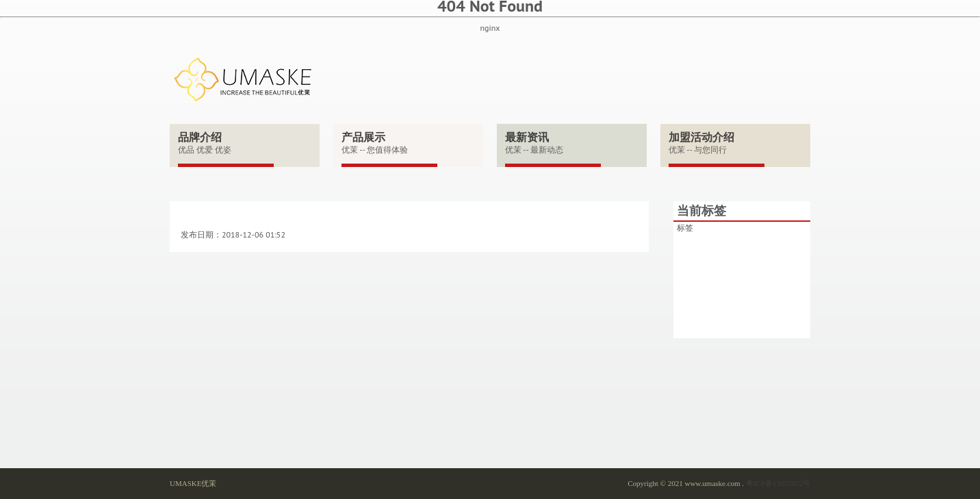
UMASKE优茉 (193, 483)
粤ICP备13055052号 (778, 483)
